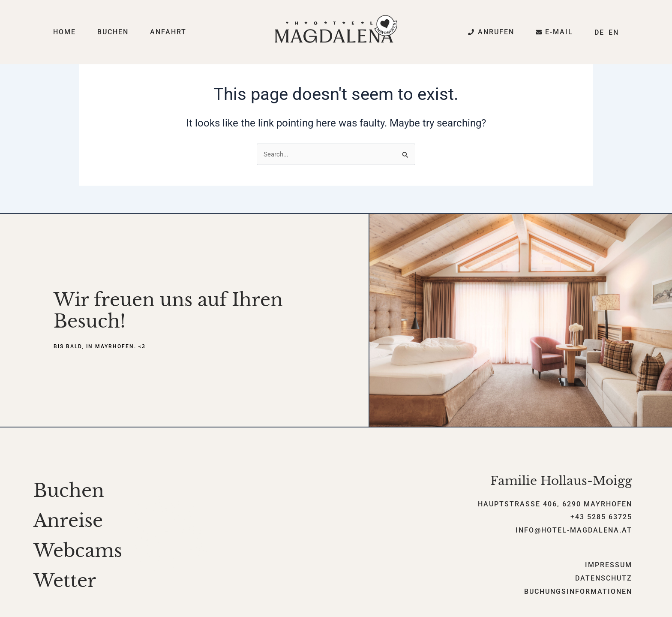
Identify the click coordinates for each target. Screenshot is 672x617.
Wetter (65, 581)
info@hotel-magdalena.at (574, 531)
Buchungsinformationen (578, 592)
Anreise (68, 521)
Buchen (113, 32)
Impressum (609, 566)
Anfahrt (168, 32)
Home (64, 32)
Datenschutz (604, 579)
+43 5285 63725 (601, 518)
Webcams (78, 551)
